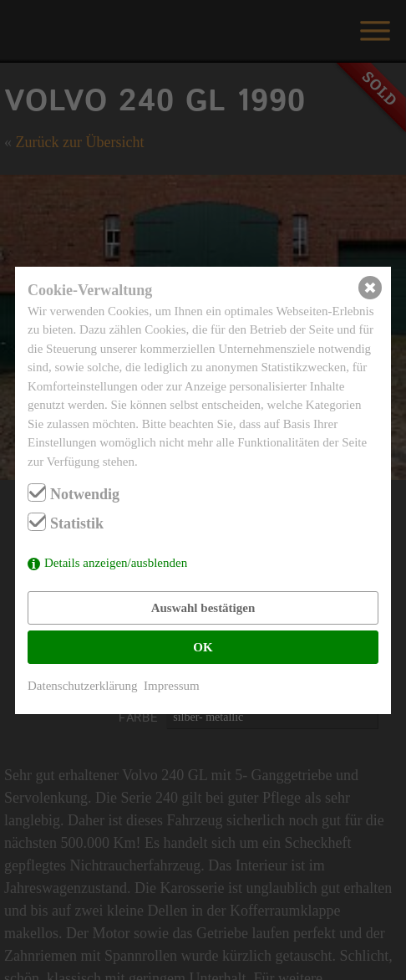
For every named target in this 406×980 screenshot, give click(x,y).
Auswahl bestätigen (203, 608)
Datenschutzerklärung (83, 686)
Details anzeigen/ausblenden (116, 563)
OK (203, 647)
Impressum (172, 686)
